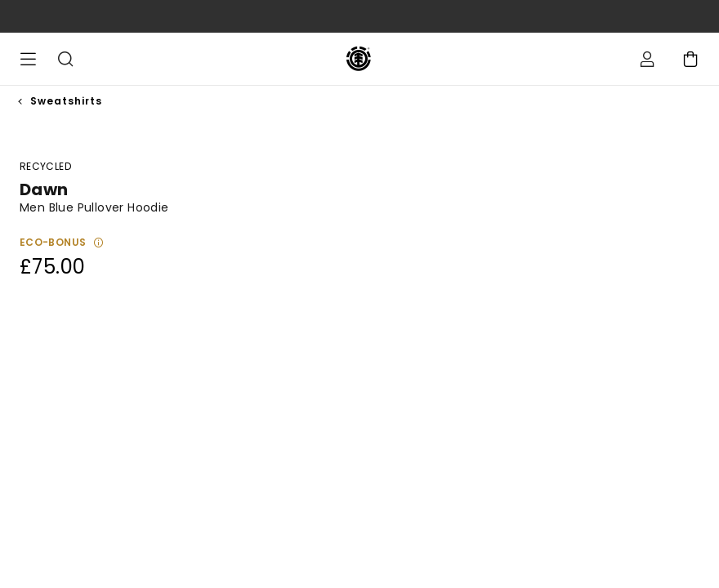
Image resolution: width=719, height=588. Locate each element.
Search (65, 59)
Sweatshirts (66, 101)
